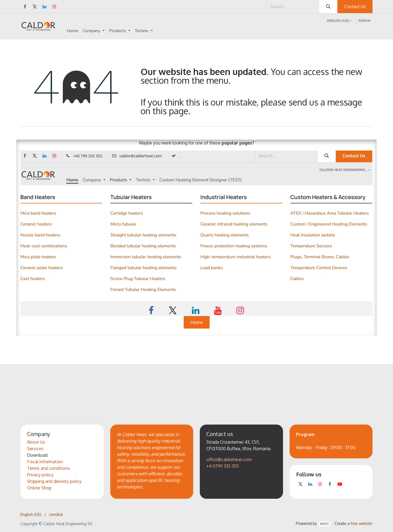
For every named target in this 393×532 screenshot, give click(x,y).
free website (362, 523)
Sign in (364, 21)
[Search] (328, 7)
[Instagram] (54, 7)
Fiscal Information (45, 462)
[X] (35, 7)
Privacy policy (40, 475)
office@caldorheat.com (229, 459)
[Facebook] (25, 7)
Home (197, 322)
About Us (36, 442)
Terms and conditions (48, 468)
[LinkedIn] (44, 7)
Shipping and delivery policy (54, 481)
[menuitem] (72, 31)
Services (35, 449)
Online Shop (39, 488)
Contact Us (355, 7)
